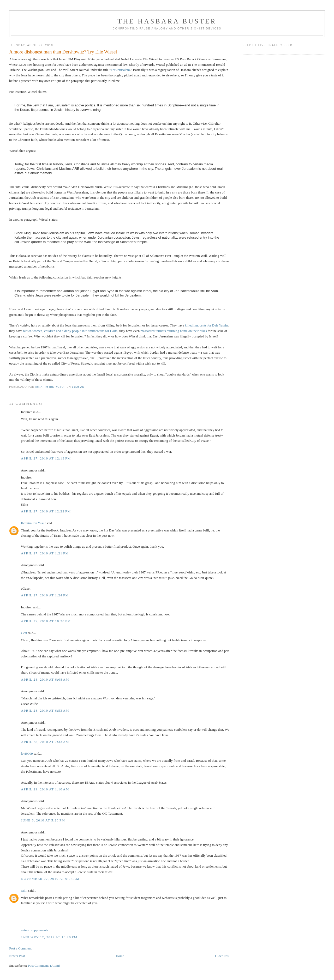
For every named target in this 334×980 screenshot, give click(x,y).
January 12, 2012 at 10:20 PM (49, 937)
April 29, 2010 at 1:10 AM (45, 789)
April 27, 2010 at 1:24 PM (45, 595)
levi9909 (27, 754)
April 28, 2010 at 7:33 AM (45, 742)
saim (24, 890)
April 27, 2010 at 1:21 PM (45, 553)
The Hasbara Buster (167, 21)
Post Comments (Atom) (44, 966)
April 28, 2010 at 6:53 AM (45, 710)
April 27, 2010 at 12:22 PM (46, 511)
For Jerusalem (120, 70)
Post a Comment (20, 948)
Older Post (222, 956)
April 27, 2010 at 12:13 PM (46, 458)
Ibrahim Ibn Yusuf (33, 523)
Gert (24, 633)
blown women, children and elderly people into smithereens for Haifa (70, 331)
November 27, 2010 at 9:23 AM (50, 879)
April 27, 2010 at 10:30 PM (46, 621)
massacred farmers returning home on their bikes (174, 331)
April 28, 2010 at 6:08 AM (45, 679)
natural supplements (34, 930)
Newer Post (17, 956)
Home (120, 956)
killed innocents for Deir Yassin (206, 325)
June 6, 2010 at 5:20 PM (43, 820)
